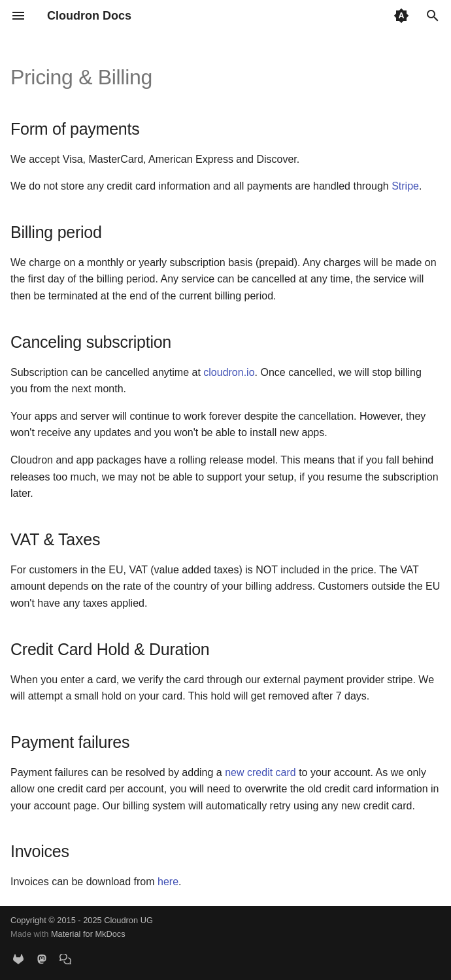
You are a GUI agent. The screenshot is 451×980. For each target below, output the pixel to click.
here (168, 882)
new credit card (260, 772)
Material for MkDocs (88, 934)
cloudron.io (229, 372)
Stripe (405, 186)
